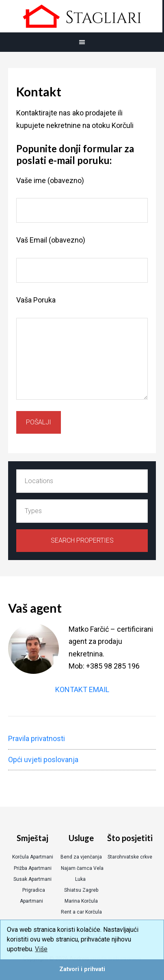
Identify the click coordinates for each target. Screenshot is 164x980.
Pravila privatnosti (37, 738)
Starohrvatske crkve (130, 857)
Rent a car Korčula (81, 912)
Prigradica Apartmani (32, 896)
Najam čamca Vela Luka (82, 874)
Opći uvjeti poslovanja (43, 759)
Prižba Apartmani (33, 868)
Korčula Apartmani (33, 857)
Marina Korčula (81, 901)
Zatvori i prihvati (82, 969)
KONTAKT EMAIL (82, 689)
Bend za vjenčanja (81, 857)
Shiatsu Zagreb (81, 890)
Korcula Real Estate (81, 16)
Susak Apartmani (32, 879)
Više (41, 949)
